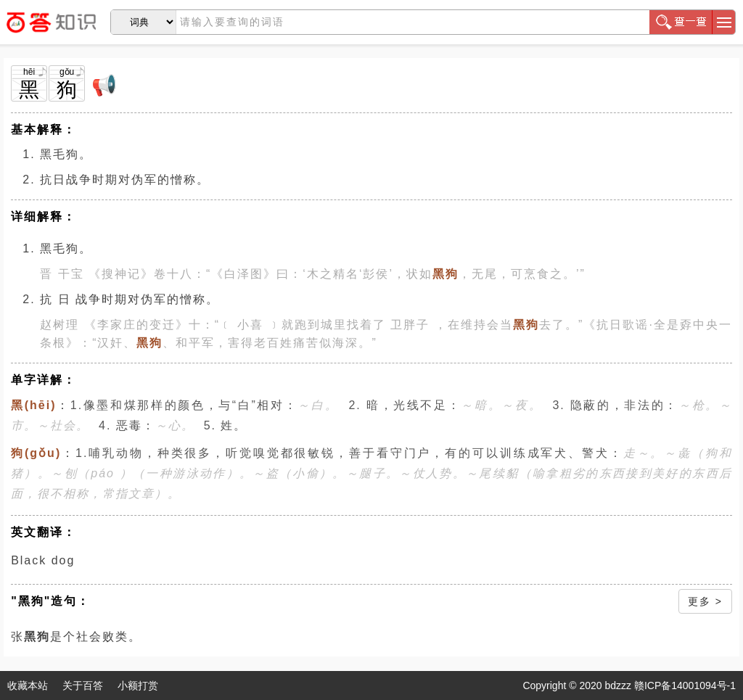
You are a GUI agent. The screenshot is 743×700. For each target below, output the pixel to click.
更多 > (705, 601)
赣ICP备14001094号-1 (685, 685)
